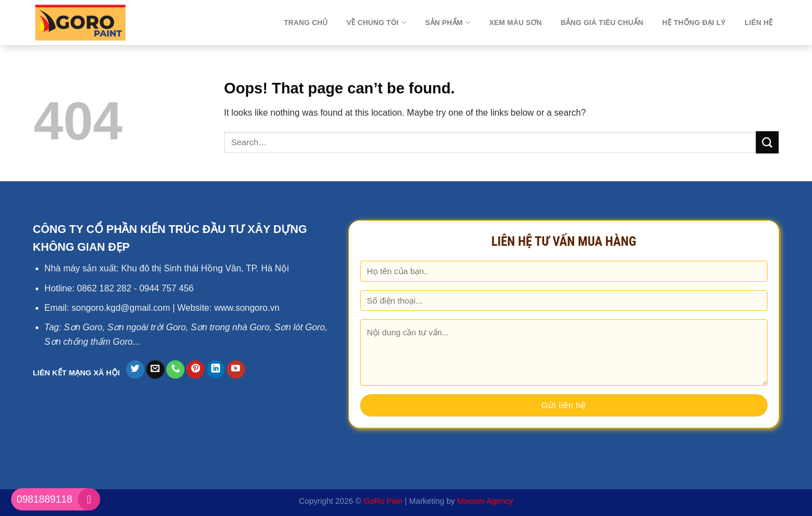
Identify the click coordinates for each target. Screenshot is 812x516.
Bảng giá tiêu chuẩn (602, 23)
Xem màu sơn (515, 23)
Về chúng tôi (376, 23)
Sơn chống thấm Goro (89, 342)
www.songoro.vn (246, 308)
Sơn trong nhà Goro (230, 327)
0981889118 (44, 499)
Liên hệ (759, 23)
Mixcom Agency (485, 501)
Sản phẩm (448, 23)
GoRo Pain (383, 501)
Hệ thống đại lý (694, 23)
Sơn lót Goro (300, 327)
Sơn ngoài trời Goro (146, 327)
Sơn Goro (83, 327)
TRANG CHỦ (306, 23)
